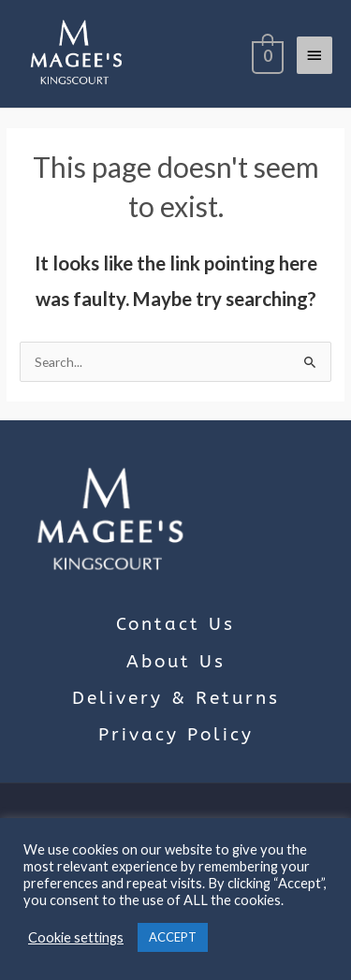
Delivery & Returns (176, 698)
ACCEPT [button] (173, 937)
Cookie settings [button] (76, 937)
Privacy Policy (176, 735)
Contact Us (175, 624)
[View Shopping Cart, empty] (266, 54)
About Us (176, 662)
